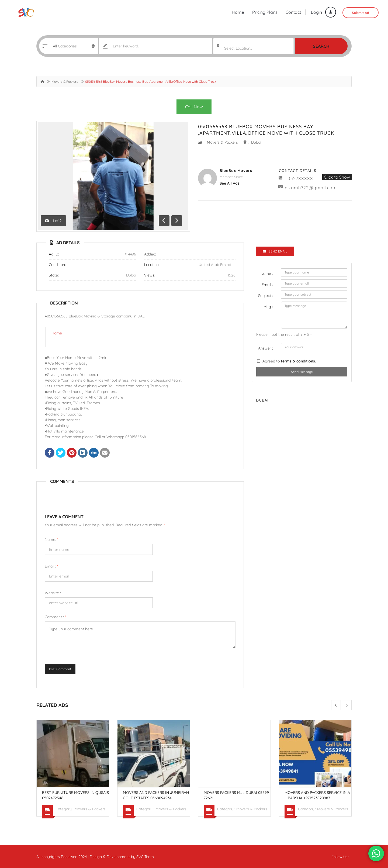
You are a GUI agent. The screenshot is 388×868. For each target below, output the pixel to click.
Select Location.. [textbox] (238, 48)
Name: (51, 540)
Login (323, 12)
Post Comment (60, 669)
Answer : (266, 348)
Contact (293, 12)
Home (238, 12)
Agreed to (289, 361)
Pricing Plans (265, 12)
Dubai (256, 142)
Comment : (55, 617)
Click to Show (337, 177)
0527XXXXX (300, 178)
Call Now (194, 107)
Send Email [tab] (275, 251)
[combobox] (253, 46)
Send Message (302, 372)
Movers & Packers (65, 82)
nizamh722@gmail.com (311, 188)
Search (321, 46)
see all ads (230, 183)
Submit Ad (361, 13)
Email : (51, 566)
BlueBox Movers (236, 171)
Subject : (266, 296)
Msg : (268, 307)
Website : (53, 593)
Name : (267, 274)
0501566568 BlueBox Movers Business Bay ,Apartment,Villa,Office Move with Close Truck (266, 130)
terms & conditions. (298, 361)
